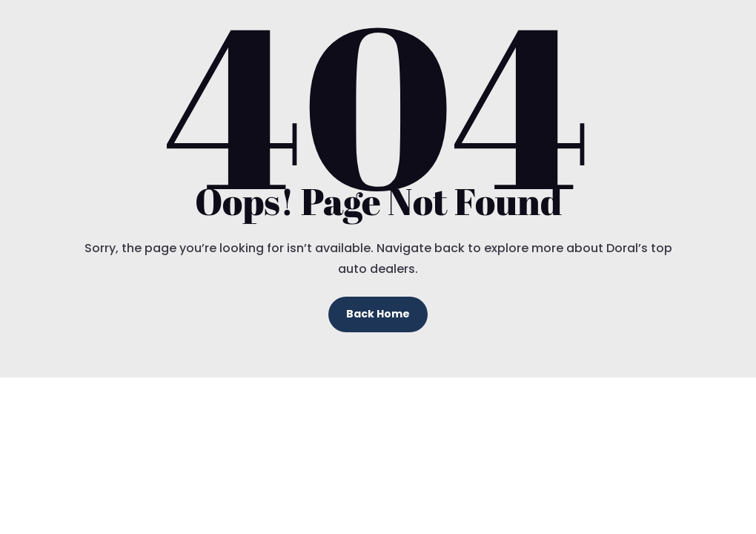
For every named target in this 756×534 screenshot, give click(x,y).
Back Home (378, 314)
